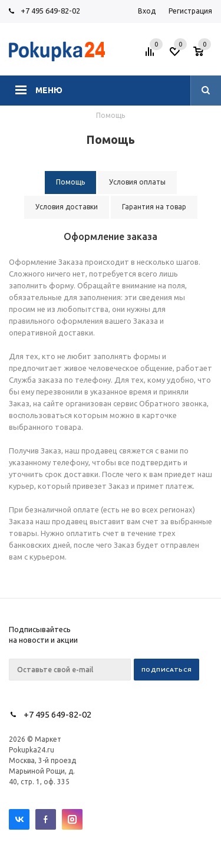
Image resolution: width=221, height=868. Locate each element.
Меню (49, 90)
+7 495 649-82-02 (50, 11)
